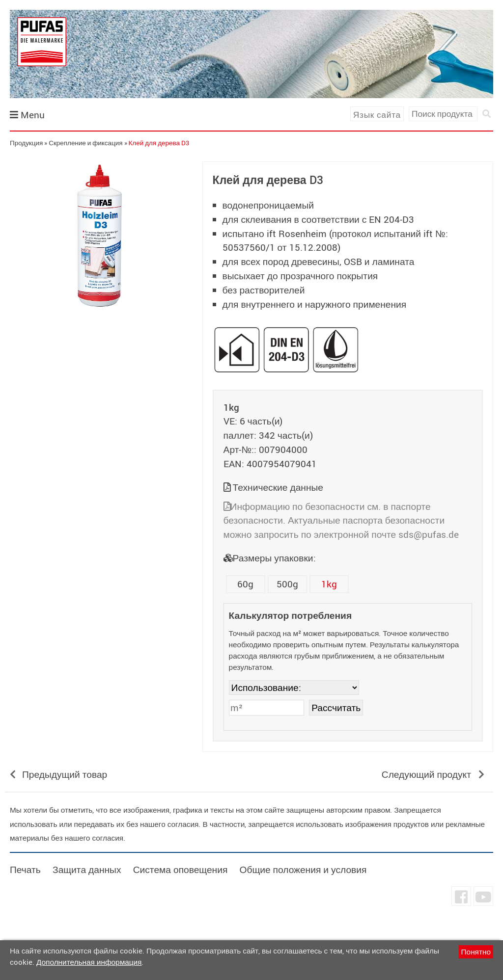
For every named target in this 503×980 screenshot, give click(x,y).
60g (245, 584)
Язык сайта (377, 115)
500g (287, 584)
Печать (25, 870)
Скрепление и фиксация (85, 143)
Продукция (26, 143)
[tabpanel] (99, 235)
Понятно (476, 952)
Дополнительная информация (89, 962)
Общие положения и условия (303, 870)
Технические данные (278, 487)
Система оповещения (181, 870)
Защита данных (87, 870)
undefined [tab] (98, 325)
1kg (329, 584)
